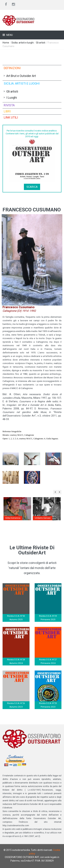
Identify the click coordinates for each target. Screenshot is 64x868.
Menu (9, 35)
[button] (32, 260)
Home (6, 43)
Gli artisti (41, 43)
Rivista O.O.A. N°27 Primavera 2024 (48, 661)
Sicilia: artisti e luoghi (23, 43)
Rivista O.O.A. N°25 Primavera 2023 (48, 705)
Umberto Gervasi (43, 518)
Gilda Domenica (13, 518)
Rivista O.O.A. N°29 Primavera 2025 (48, 618)
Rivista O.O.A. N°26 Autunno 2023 (16, 705)
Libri (7, 111)
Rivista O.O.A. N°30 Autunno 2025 (16, 618)
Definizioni (12, 68)
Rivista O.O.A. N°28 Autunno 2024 (16, 661)
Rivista (9, 105)
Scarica (32, 187)
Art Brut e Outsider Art (21, 76)
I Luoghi (12, 98)
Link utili (11, 117)
